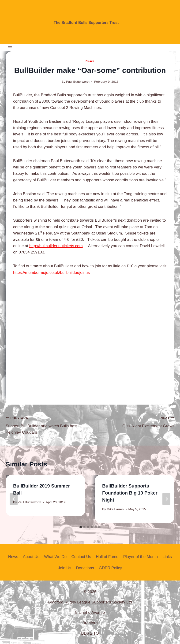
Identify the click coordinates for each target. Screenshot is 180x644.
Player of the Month (141, 557)
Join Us (65, 568)
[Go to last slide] (14, 499)
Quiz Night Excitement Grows (134, 421)
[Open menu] (10, 48)
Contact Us (81, 557)
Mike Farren (115, 509)
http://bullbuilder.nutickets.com (56, 246)
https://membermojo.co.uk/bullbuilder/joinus (51, 273)
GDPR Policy (110, 568)
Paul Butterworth (78, 82)
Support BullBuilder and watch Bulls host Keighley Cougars (46, 424)
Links (167, 557)
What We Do (55, 557)
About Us (31, 557)
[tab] (81, 527)
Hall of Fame (107, 557)
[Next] (166, 499)
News (90, 61)
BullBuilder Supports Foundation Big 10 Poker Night (130, 493)
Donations (85, 568)
